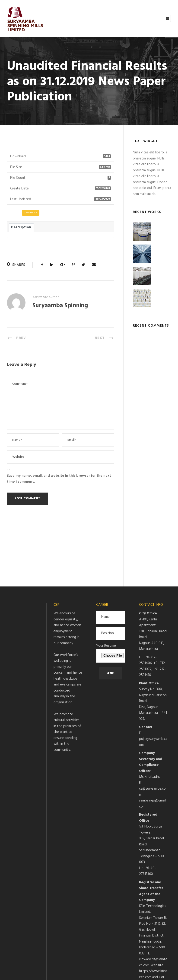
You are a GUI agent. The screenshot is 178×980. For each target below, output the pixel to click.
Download (30, 213)
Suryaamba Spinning (60, 306)
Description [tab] (21, 227)
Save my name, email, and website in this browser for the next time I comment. (59, 479)
